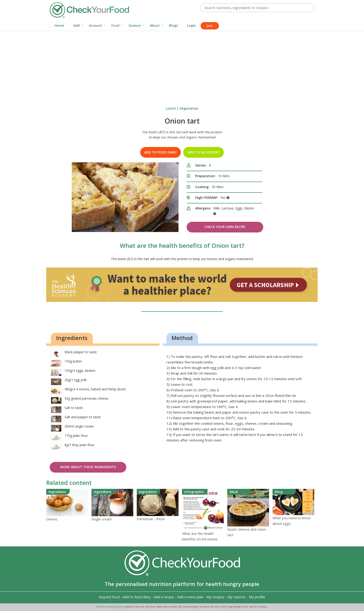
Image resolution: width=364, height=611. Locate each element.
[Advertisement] (182, 66)
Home (59, 25)
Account (96, 25)
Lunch (171, 108)
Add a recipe (164, 597)
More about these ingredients (88, 467)
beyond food (109, 597)
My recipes (215, 597)
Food (115, 25)
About (155, 25)
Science (135, 25)
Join (210, 26)
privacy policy (115, 606)
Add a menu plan (190, 597)
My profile (257, 597)
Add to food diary (161, 152)
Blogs (173, 25)
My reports (237, 597)
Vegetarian (189, 108)
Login (192, 25)
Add (76, 25)
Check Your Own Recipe (225, 227)
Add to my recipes (203, 152)
